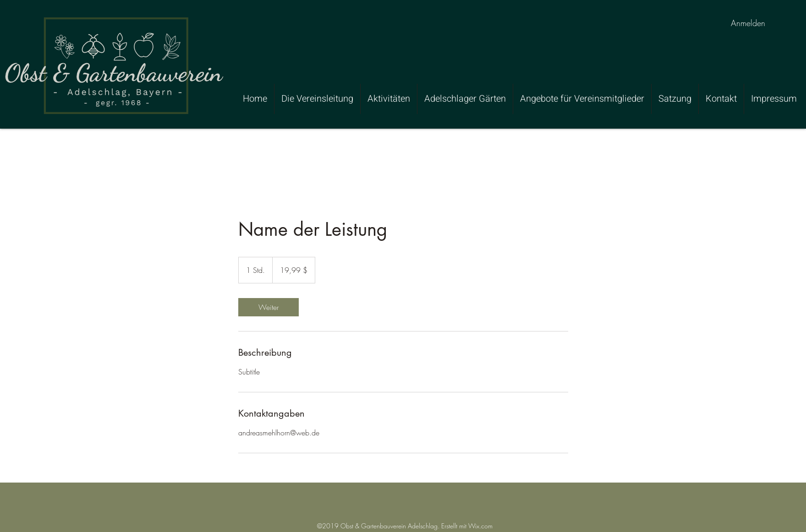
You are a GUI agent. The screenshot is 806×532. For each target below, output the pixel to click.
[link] (269, 307)
